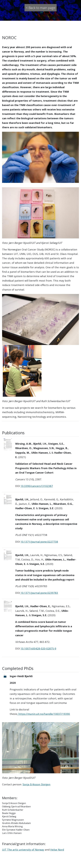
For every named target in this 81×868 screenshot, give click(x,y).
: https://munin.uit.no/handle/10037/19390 (44, 714)
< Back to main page (41, 8)
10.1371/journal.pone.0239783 (39, 593)
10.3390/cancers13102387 (37, 486)
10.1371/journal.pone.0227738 (39, 542)
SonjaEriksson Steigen (36, 784)
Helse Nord (57, 850)
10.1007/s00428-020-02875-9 (38, 648)
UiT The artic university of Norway (23, 850)
